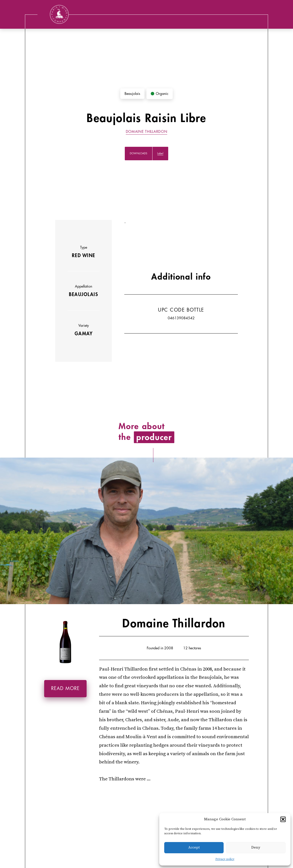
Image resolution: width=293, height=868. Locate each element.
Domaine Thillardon (147, 132)
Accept (194, 847)
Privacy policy (225, 859)
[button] (283, 819)
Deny (256, 847)
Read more (65, 688)
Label (160, 153)
